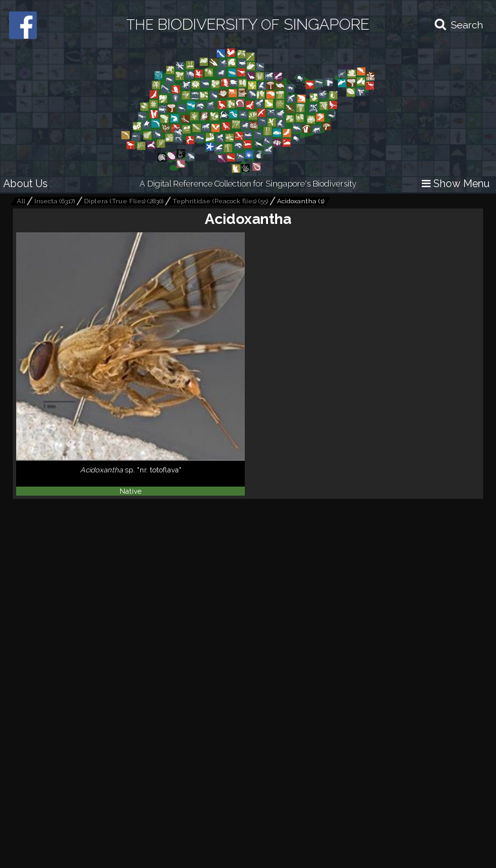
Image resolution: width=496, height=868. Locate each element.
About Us (26, 184)
